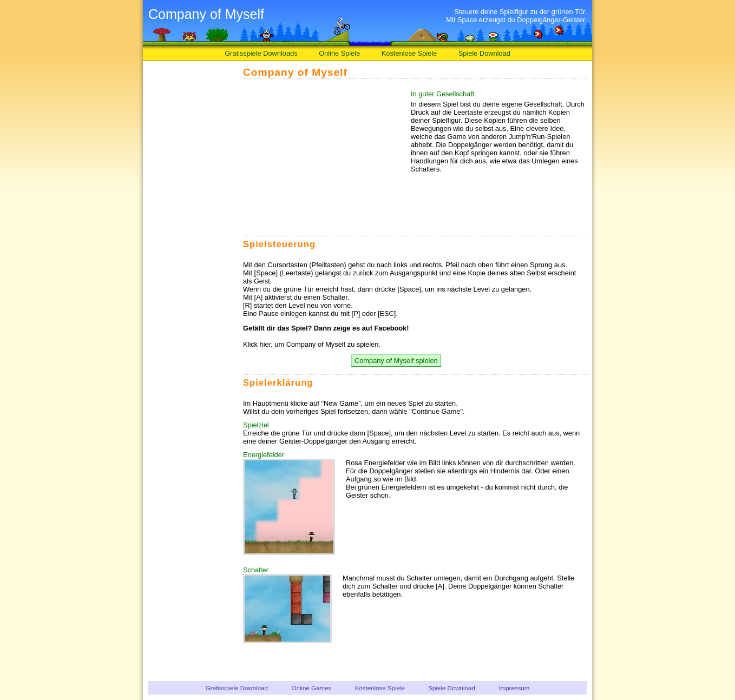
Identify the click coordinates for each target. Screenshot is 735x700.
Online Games (311, 688)
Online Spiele (339, 53)
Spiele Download (484, 53)
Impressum (514, 688)
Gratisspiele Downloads (261, 53)
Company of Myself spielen (396, 361)
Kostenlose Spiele (409, 53)
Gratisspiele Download (237, 688)
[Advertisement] (192, 232)
